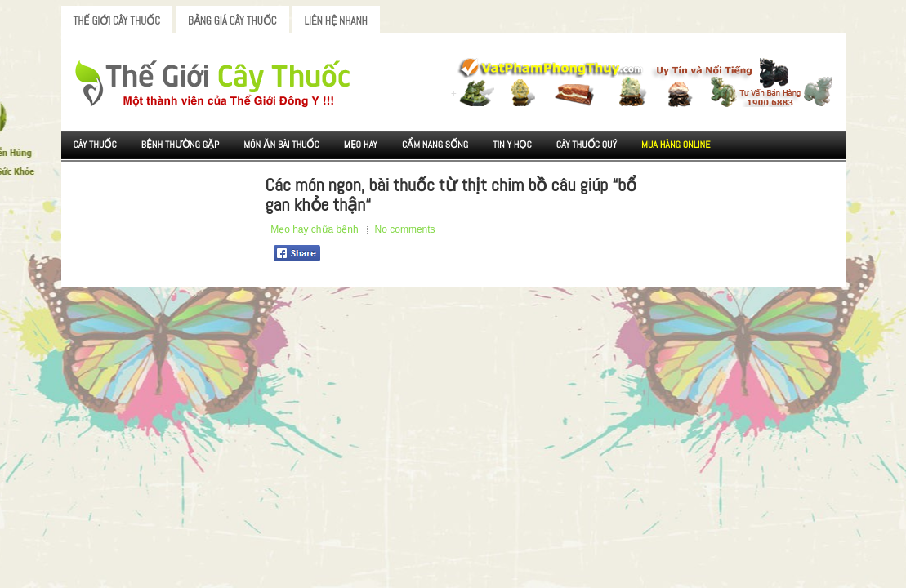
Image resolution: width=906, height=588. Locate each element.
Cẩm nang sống (435, 145)
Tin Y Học (512, 145)
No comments (405, 229)
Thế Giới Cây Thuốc (117, 21)
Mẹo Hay (361, 145)
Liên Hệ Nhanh (336, 21)
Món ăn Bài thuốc (281, 145)
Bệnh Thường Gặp (181, 145)
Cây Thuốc (95, 145)
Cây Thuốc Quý (587, 145)
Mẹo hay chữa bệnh (314, 229)
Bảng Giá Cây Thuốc (232, 21)
